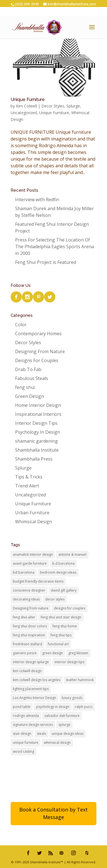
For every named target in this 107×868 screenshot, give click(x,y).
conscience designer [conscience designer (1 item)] (29, 590)
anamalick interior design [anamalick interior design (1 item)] (33, 554)
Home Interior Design (38, 405)
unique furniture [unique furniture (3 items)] (26, 743)
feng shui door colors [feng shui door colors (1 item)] (30, 626)
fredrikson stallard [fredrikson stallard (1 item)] (28, 644)
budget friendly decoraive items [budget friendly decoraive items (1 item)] (38, 581)
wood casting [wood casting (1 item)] (23, 751)
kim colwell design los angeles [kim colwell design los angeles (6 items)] (37, 680)
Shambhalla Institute (37, 450)
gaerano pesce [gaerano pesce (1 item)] (25, 653)
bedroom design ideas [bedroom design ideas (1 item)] (58, 572)
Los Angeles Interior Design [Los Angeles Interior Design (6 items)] (35, 698)
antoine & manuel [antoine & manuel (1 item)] (72, 554)
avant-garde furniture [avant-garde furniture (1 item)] (30, 563)
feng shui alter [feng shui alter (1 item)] (24, 617)
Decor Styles (53, 106)
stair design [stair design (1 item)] (22, 734)
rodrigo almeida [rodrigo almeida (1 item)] (26, 716)
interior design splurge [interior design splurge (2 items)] (31, 662)
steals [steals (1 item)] (41, 734)
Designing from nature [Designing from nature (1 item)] (31, 608)
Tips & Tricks (29, 477)
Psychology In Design (38, 432)
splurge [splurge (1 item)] (64, 725)
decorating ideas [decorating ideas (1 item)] (26, 599)
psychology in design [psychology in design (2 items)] (53, 707)
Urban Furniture (32, 513)
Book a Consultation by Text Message (53, 813)
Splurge (73, 106)
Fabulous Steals (32, 378)
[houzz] (87, 853)
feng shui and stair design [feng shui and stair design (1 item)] (61, 617)
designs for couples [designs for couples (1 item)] (70, 608)
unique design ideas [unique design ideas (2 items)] (68, 734)
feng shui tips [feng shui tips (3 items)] (61, 635)
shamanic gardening (36, 441)
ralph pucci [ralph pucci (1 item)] (84, 707)
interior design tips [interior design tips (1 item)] (69, 662)
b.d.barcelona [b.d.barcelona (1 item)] (63, 563)
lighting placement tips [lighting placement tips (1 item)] (31, 689)
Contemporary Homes (38, 334)
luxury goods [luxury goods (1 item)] (72, 698)
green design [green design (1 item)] (53, 653)
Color (21, 325)
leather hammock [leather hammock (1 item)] (80, 680)
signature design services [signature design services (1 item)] (33, 725)
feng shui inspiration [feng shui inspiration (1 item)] (29, 635)
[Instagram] (73, 853)
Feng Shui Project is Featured (46, 262)
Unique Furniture (28, 99)
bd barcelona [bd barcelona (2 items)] (24, 572)
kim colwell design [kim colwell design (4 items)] (27, 671)
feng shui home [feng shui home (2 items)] (65, 626)
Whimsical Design (34, 522)
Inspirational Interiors (38, 414)
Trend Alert (27, 486)
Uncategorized (24, 113)
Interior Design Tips (36, 423)
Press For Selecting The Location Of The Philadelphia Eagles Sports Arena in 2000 (54, 247)
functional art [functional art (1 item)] (58, 644)
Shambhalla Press (34, 459)
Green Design (29, 396)
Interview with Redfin (37, 200)
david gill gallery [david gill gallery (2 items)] (64, 590)
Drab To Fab (28, 369)
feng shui (25, 387)
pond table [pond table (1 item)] (22, 707)
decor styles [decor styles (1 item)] (55, 599)
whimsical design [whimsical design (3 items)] (57, 743)
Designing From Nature (40, 351)
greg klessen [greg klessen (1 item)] (78, 653)
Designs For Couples (37, 360)
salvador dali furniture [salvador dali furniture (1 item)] (62, 716)
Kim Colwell (26, 106)
